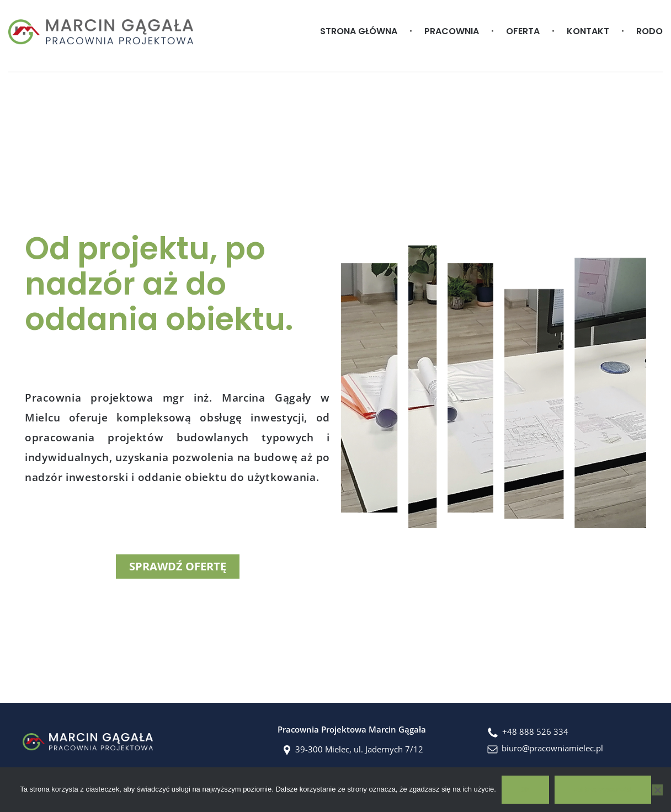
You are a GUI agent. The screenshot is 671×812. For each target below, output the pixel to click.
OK (525, 789)
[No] (657, 790)
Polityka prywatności (603, 789)
